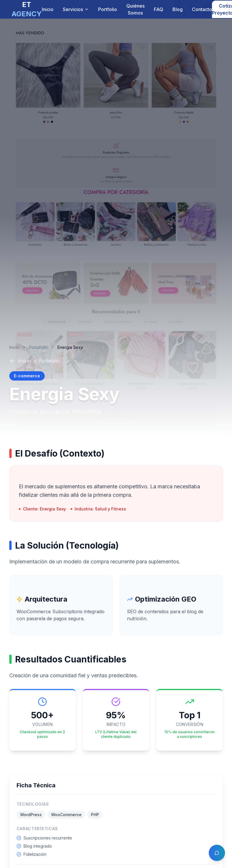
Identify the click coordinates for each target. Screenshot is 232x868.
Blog (178, 9)
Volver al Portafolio (35, 361)
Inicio (48, 9)
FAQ (159, 9)
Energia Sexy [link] (70, 347)
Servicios (76, 9)
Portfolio (108, 9)
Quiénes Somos (135, 9)
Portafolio (38, 347)
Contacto (202, 9)
